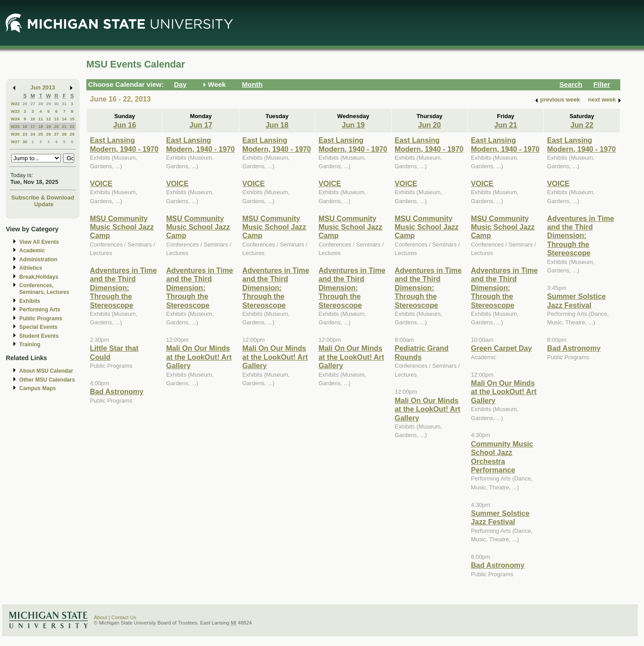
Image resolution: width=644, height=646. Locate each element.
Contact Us (124, 617)
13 (57, 119)
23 (25, 134)
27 (33, 104)
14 (64, 119)
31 (64, 104)
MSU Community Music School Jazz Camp (122, 227)
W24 (15, 119)
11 (40, 119)
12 (49, 119)
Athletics (31, 268)
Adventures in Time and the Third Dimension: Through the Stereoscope (123, 288)
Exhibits (30, 301)
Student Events (39, 336)
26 (25, 104)
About (101, 617)
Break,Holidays (39, 277)
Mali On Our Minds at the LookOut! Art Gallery (199, 357)
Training (30, 344)
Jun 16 (125, 125)
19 (49, 126)
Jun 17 (201, 125)
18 (40, 126)
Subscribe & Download (43, 198)
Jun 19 (353, 125)
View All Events (39, 242)
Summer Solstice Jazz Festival (500, 517)
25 (40, 134)
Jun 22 (582, 125)
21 (64, 126)
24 (33, 134)
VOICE (101, 183)
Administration (38, 259)
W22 (15, 104)
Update (44, 204)
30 (57, 104)
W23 (15, 111)
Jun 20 (430, 125)
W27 (15, 142)
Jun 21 (506, 125)
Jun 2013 (43, 87)
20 (57, 126)
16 (25, 126)
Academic (32, 251)
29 (49, 104)
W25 (15, 126)
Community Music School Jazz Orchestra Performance (502, 457)
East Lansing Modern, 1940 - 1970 (124, 144)
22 (72, 126)
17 (33, 126)
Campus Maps (38, 388)
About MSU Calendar (46, 371)
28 (40, 104)
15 (72, 119)
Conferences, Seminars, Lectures (44, 289)
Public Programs (41, 319)
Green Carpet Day (501, 348)
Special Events (38, 327)
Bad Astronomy (117, 391)
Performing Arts (40, 310)
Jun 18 (277, 125)
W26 (15, 134)
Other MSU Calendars (47, 380)
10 (33, 119)
